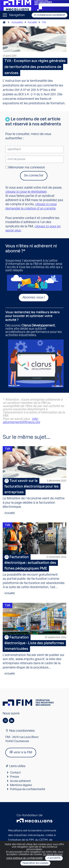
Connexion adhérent (50, 15)
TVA (44, 23)
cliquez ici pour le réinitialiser (26, 192)
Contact (15, 773)
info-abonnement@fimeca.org (21, 421)
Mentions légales (21, 785)
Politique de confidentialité (28, 789)
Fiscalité (32, 23)
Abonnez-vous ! (34, 298)
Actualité (10, 513)
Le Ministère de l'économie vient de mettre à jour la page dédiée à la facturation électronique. (34, 493)
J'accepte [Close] (54, 858)
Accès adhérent (20, 781)
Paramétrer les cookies (35, 863)
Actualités (17, 23)
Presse (14, 777)
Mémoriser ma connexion (25, 168)
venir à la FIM (21, 752)
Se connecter (34, 176)
